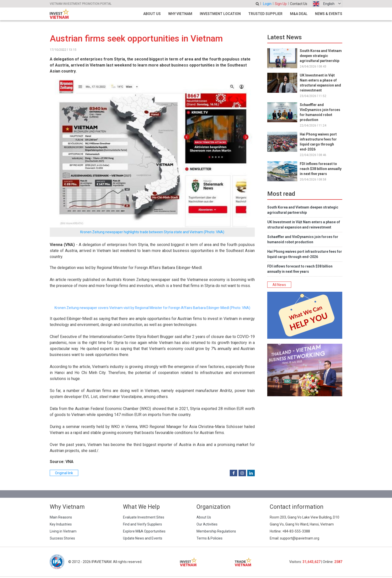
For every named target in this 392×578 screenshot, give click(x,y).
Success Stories (62, 538)
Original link (64, 473)
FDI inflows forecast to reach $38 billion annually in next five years (321, 169)
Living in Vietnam (63, 531)
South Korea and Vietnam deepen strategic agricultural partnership (321, 56)
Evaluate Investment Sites (144, 517)
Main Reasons (61, 517)
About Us (152, 14)
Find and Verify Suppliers (142, 524)
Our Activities (207, 524)
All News (279, 285)
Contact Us (299, 4)
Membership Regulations (216, 531)
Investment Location (220, 14)
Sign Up (281, 4)
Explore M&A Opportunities (144, 531)
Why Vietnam (180, 14)
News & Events (329, 14)
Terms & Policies (209, 538)
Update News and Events (143, 538)
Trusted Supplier (265, 14)
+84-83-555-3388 (296, 531)
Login (267, 4)
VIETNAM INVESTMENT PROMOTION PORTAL (81, 4)
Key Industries (61, 524)
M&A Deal (299, 14)
